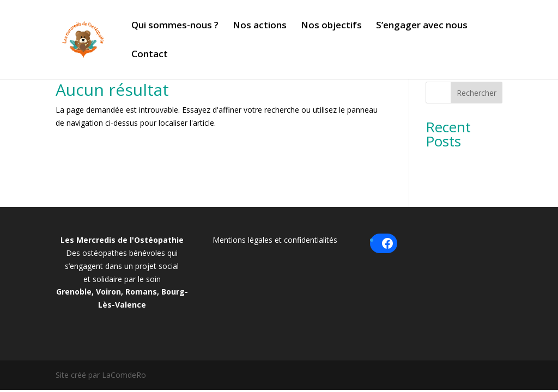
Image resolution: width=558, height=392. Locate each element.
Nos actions (260, 26)
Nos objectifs (331, 26)
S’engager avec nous (422, 26)
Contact (150, 55)
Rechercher (477, 93)
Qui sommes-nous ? (175, 26)
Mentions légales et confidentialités (275, 240)
